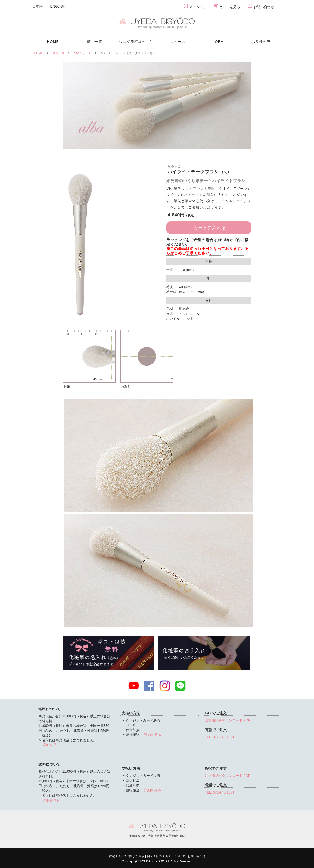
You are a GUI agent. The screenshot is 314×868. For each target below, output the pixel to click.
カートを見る (227, 6)
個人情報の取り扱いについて (166, 856)
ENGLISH (58, 6)
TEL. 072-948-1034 (220, 737)
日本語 (37, 6)
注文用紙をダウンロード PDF (228, 720)
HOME (53, 42)
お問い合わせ (261, 6)
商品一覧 (95, 42)
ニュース (178, 42)
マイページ (195, 6)
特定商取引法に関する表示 (127, 856)
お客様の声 (261, 42)
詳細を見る (51, 745)
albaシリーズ (83, 53)
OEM (219, 42)
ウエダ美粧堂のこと (136, 42)
